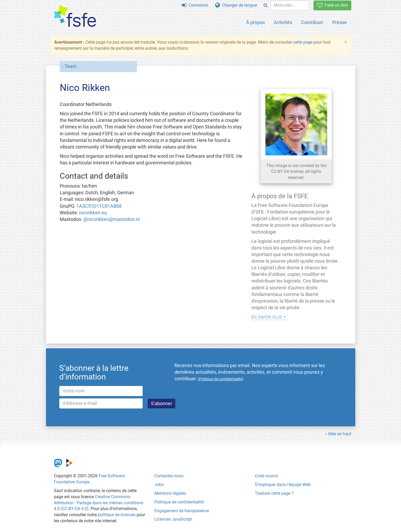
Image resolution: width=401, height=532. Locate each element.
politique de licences (117, 515)
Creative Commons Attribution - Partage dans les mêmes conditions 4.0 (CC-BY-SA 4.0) (99, 503)
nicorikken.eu (93, 213)
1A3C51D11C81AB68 (99, 206)
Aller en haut (340, 434)
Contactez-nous (169, 476)
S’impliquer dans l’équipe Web (283, 485)
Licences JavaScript (173, 519)
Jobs (159, 485)
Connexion (195, 5)
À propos (255, 22)
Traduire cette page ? (274, 493)
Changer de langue (236, 5)
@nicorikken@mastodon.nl (111, 219)
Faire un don (332, 5)
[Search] (266, 5)
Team (71, 66)
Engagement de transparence (182, 511)
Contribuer (312, 22)
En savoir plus (267, 316)
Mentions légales (170, 493)
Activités (283, 22)
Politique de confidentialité (179, 502)
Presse (340, 22)
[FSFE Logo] (75, 16)
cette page (303, 42)
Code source (266, 476)
